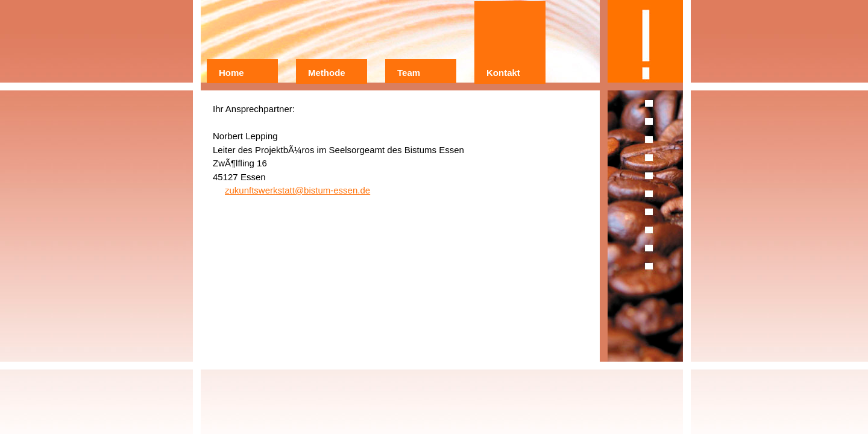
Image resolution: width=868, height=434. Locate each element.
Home (231, 73)
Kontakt (503, 73)
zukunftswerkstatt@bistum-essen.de (297, 190)
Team (409, 73)
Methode (327, 73)
